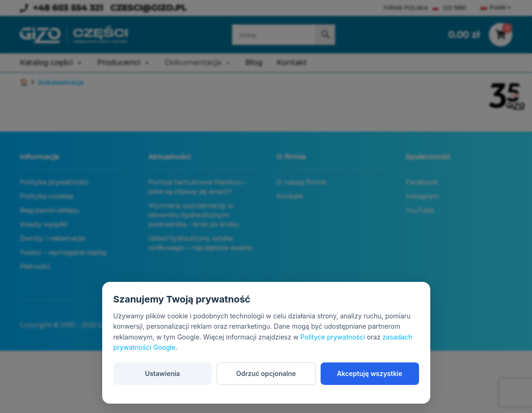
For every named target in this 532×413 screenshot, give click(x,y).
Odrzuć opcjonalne (266, 373)
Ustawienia (162, 373)
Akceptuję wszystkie (369, 373)
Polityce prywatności (333, 337)
